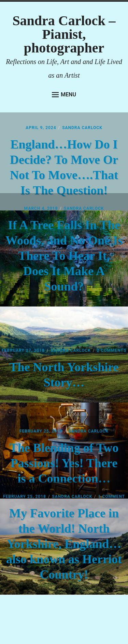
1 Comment (112, 497)
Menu (64, 95)
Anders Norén (81, 626)
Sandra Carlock (82, 128)
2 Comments (112, 350)
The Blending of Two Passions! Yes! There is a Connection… (64, 463)
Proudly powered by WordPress (54, 613)
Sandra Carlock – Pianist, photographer (64, 34)
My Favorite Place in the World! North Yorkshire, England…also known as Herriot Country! (64, 544)
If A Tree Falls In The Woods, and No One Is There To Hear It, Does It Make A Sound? (64, 256)
